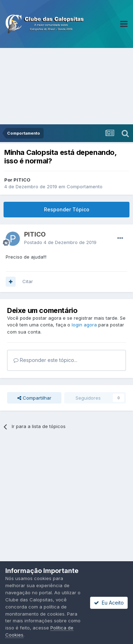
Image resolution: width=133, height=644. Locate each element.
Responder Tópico (67, 209)
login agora (84, 325)
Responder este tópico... (45, 360)
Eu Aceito (109, 603)
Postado (60, 242)
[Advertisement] (66, 86)
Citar (28, 281)
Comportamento (85, 186)
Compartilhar (34, 398)
